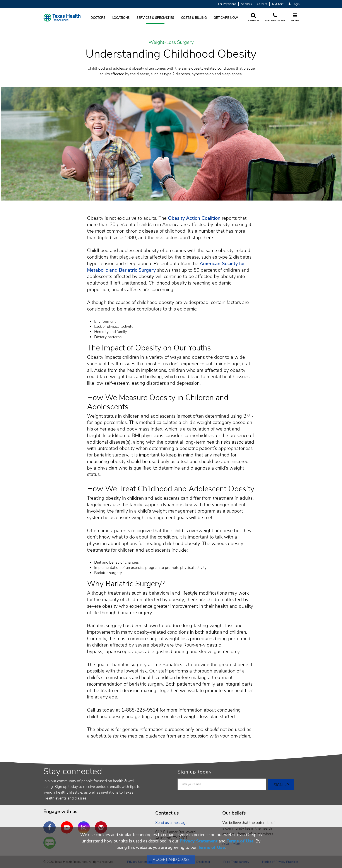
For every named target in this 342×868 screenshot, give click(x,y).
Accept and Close (171, 859)
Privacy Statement (198, 841)
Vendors (246, 4)
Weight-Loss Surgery (171, 43)
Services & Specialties (155, 18)
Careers (262, 4)
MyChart (278, 4)
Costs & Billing (194, 18)
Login (294, 4)
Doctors (98, 18)
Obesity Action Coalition (194, 218)
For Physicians (227, 4)
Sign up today (195, 772)
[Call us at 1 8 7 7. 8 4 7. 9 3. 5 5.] (275, 18)
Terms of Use (240, 841)
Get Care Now (226, 18)
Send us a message (171, 823)
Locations (121, 18)
